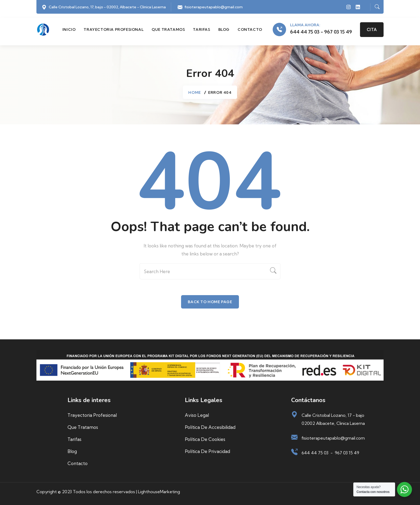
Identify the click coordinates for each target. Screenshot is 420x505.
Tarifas (201, 29)
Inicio (69, 29)
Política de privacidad (207, 451)
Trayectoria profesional (114, 29)
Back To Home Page (210, 302)
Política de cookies (205, 439)
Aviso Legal (197, 415)
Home (194, 92)
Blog (224, 29)
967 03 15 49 (347, 453)
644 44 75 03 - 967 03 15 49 (321, 32)
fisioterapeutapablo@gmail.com (214, 7)
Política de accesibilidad (210, 427)
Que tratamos (168, 29)
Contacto (250, 29)
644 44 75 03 (315, 453)
